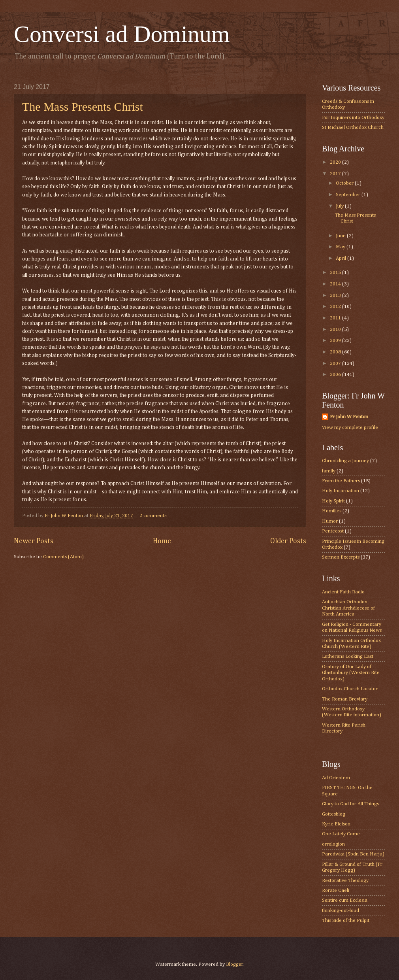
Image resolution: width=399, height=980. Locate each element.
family (329, 471)
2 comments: (154, 516)
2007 (336, 363)
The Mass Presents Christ (83, 107)
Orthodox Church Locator (350, 689)
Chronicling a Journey (345, 461)
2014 (336, 284)
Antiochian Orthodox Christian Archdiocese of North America (348, 608)
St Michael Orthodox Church (353, 127)
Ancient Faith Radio (343, 592)
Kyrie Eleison (336, 824)
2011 (336, 318)
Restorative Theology (345, 881)
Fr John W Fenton (349, 417)
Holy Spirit (333, 501)
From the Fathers (341, 481)
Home (162, 541)
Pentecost (333, 531)
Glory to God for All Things (350, 804)
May (341, 247)
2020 (336, 162)
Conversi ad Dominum (122, 34)
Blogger (234, 964)
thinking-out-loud (341, 911)
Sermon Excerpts (341, 557)
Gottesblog (334, 814)
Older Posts (288, 541)
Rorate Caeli (336, 890)
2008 (336, 352)
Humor (330, 521)
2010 (336, 329)
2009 (336, 341)
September (349, 195)
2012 (336, 307)
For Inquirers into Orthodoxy (353, 118)
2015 (336, 273)
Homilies (332, 511)
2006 (336, 375)
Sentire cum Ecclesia (345, 900)
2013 (336, 296)
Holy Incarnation (341, 491)
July (340, 206)
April (342, 258)
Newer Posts (34, 541)
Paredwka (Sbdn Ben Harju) (353, 854)
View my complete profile (350, 428)
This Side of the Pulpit (346, 921)
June (341, 236)
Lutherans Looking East (348, 656)
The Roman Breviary (345, 699)
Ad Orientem (336, 778)
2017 (336, 174)
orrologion (333, 844)
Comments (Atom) (63, 557)
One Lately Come (341, 834)
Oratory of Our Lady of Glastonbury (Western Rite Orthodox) (351, 673)
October (345, 183)
